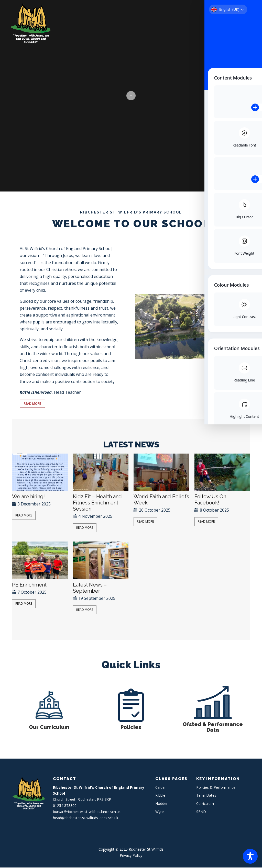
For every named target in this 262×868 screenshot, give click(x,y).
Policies (131, 728)
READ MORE (33, 404)
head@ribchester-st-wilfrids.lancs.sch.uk (86, 818)
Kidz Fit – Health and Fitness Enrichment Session (97, 503)
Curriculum (205, 804)
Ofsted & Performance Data (213, 728)
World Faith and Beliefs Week (161, 500)
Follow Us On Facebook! (210, 500)
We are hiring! (28, 497)
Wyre (160, 812)
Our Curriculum (49, 728)
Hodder (161, 804)
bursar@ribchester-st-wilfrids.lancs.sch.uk (87, 812)
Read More (24, 516)
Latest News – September (90, 588)
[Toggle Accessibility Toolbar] (250, 856)
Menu (250, 10)
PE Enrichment (29, 585)
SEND (201, 812)
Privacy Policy (131, 856)
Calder (161, 788)
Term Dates (206, 796)
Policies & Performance (216, 788)
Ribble (160, 796)
